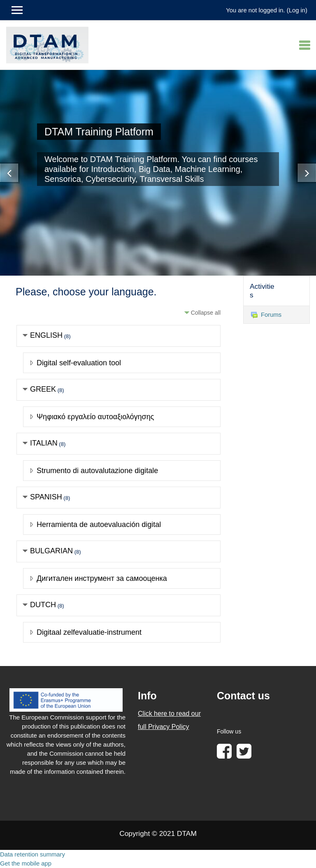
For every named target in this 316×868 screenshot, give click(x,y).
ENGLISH (46, 335)
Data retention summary (33, 854)
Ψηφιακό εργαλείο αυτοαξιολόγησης (95, 417)
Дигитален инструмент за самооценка (102, 578)
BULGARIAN (51, 551)
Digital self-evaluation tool (79, 363)
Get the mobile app (26, 863)
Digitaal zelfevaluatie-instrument (89, 632)
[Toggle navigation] (304, 45)
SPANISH (46, 497)
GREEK (43, 389)
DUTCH (43, 605)
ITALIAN (44, 443)
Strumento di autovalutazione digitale (97, 471)
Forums (266, 315)
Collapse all (206, 313)
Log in (297, 10)
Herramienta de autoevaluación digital (99, 525)
